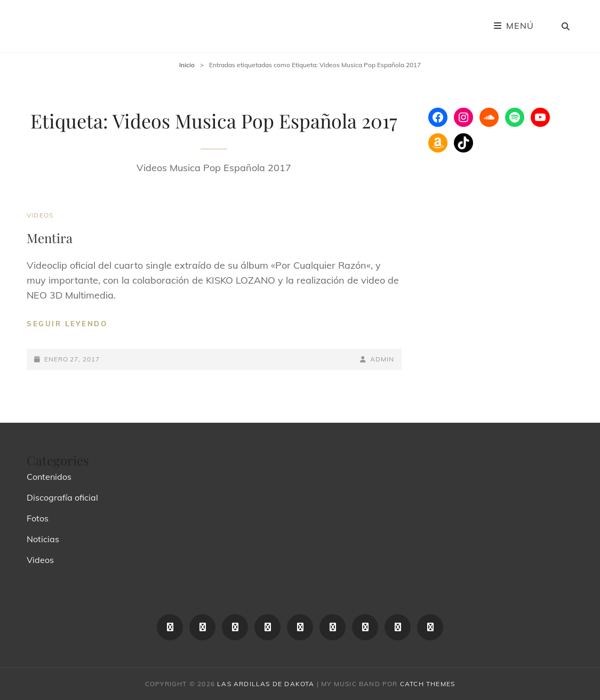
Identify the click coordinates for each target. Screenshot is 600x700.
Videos (40, 215)
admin (382, 359)
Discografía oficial (62, 497)
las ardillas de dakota (266, 684)
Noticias (43, 539)
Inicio (187, 65)
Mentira (50, 238)
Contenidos (49, 477)
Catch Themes (427, 684)
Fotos (38, 518)
